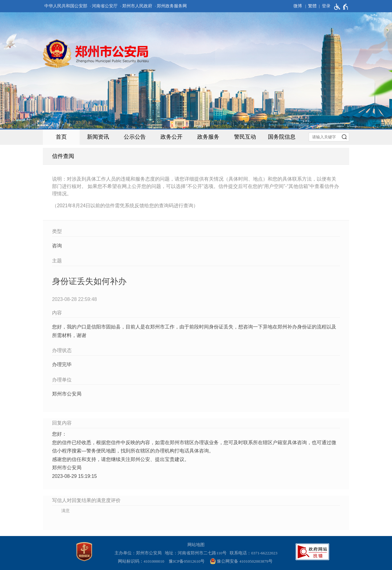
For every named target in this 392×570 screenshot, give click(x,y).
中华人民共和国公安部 (66, 6)
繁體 (312, 6)
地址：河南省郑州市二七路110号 (197, 553)
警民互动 (245, 137)
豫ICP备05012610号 (187, 561)
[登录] (324, 6)
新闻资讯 (98, 137)
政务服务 (208, 137)
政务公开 (171, 137)
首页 (61, 137)
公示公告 (135, 137)
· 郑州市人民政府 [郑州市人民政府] (136, 6)
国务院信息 (282, 137)
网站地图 (196, 545)
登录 (326, 6)
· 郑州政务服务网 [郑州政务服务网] (171, 6)
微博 (298, 6)
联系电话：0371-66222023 (254, 553)
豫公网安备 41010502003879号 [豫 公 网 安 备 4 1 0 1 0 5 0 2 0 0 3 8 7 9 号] (241, 561)
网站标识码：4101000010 (142, 561)
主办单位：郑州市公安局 (139, 553)
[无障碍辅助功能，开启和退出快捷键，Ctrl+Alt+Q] (341, 7)
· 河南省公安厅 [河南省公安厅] (104, 6)
